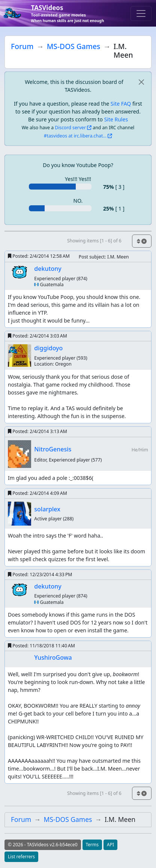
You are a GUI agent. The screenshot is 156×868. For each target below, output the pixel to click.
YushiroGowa (53, 657)
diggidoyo (48, 348)
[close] (141, 82)
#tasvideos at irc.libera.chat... (75, 136)
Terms (92, 845)
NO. (78, 201)
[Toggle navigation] (141, 13)
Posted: (39, 256)
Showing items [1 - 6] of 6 (94, 241)
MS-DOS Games (74, 46)
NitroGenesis (53, 449)
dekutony (48, 269)
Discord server (70, 128)
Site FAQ (121, 104)
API (110, 845)
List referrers (21, 857)
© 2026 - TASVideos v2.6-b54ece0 (43, 845)
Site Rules (116, 119)
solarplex (47, 509)
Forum (22, 46)
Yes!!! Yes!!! (78, 179)
